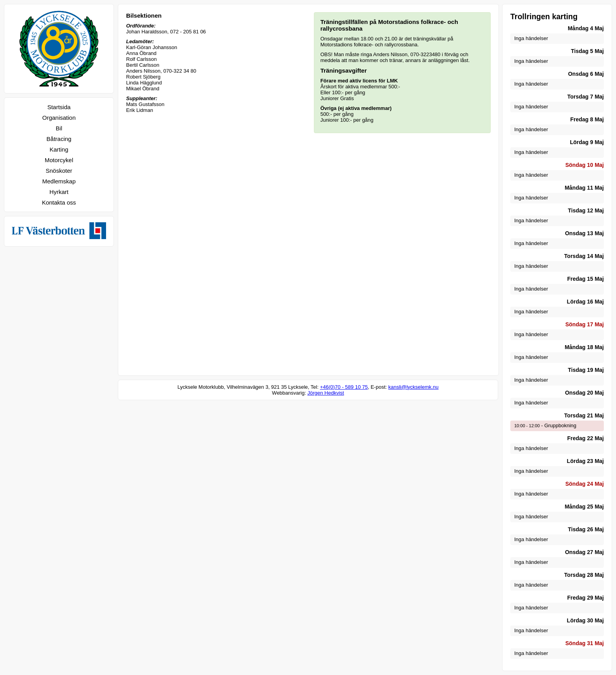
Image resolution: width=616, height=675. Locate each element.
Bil (59, 128)
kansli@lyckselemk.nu (413, 387)
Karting (59, 149)
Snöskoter (59, 171)
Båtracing (59, 139)
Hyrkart (59, 192)
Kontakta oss (59, 202)
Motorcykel (59, 160)
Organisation (59, 118)
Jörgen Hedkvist (325, 393)
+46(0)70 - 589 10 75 (344, 387)
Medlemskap (59, 181)
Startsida (59, 107)
